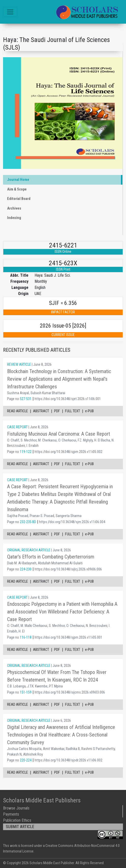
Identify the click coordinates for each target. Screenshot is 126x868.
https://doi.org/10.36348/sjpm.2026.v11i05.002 (68, 452)
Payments (11, 814)
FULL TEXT (73, 411)
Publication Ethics (17, 820)
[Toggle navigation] (10, 12)
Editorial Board (19, 199)
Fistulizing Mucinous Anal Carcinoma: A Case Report (59, 434)
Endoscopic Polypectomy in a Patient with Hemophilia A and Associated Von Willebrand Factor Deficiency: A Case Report (62, 612)
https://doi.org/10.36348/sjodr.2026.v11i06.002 (68, 760)
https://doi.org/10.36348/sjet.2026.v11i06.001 (68, 399)
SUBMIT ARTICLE (20, 827)
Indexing (14, 218)
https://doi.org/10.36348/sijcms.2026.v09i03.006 (70, 692)
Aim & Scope (17, 189)
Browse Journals (16, 808)
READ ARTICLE (18, 411)
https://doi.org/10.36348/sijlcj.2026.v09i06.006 (68, 569)
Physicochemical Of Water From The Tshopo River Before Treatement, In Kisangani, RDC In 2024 (57, 676)
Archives (14, 208)
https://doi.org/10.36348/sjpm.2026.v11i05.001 (68, 637)
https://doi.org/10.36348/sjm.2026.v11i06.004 (72, 522)
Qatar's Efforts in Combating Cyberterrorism (51, 557)
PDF (57, 411)
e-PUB (89, 411)
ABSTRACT (41, 411)
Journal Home (18, 180)
